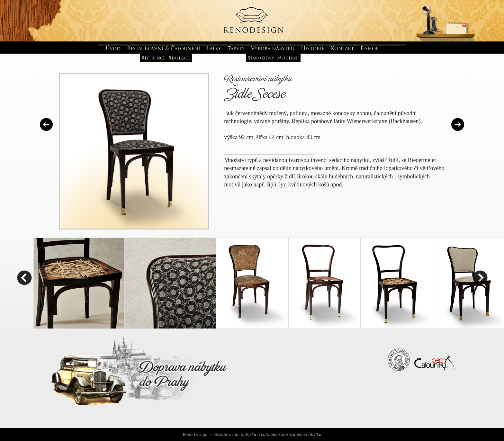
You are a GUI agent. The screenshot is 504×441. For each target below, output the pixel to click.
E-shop (369, 49)
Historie (313, 49)
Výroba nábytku (273, 49)
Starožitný (261, 58)
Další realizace (458, 124)
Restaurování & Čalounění (164, 49)
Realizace (180, 58)
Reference (153, 58)
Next (480, 279)
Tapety (236, 49)
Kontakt (342, 49)
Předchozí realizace (46, 124)
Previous (24, 279)
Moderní (288, 58)
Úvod (113, 49)
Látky (214, 49)
